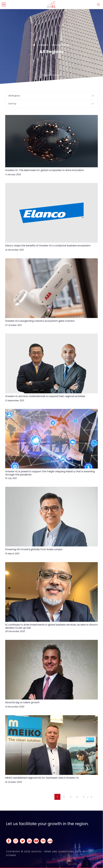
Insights (44, 45)
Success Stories (61, 45)
